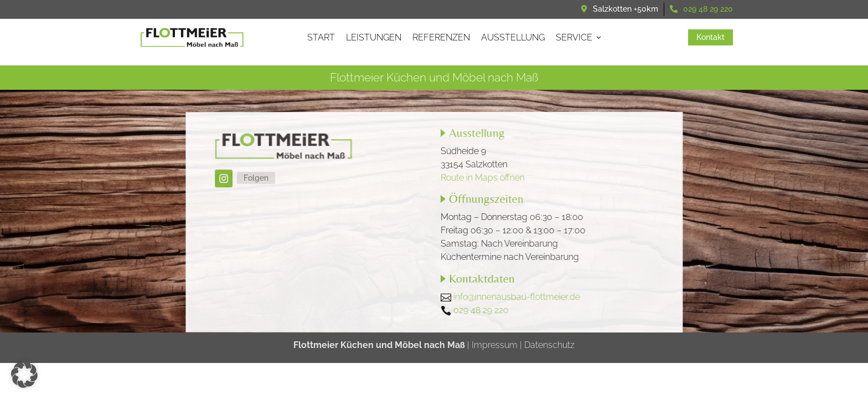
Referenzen (441, 37)
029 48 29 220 (708, 9)
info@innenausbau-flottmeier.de (516, 297)
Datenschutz (548, 345)
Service (579, 37)
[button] (24, 375)
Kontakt (714, 37)
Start (321, 37)
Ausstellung (513, 37)
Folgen (258, 178)
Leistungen (374, 37)
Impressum (495, 345)
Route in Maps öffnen (482, 177)
